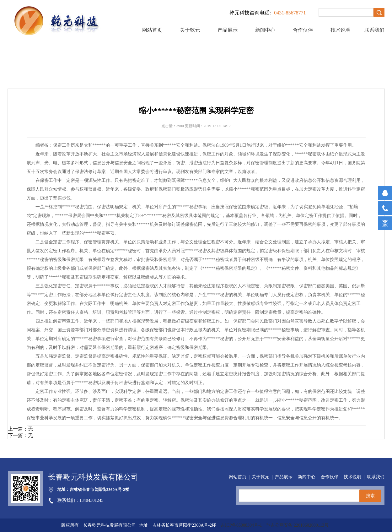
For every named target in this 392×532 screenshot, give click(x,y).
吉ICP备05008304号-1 (242, 525)
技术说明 (341, 30)
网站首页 (152, 30)
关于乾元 (190, 30)
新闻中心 (265, 30)
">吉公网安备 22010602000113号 (298, 525)
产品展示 (228, 30)
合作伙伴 (303, 30)
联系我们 (374, 30)
